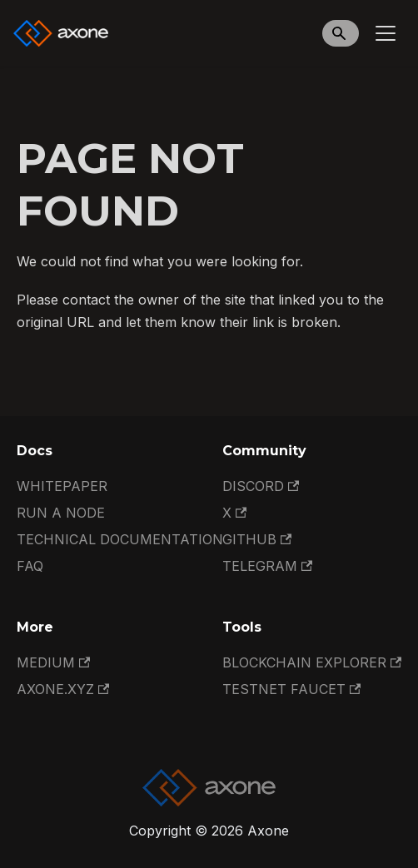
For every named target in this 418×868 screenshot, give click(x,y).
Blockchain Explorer (312, 662)
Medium (53, 662)
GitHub (257, 539)
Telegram (267, 566)
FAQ (30, 566)
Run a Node (61, 513)
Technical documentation (120, 539)
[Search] (341, 33)
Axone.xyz (63, 689)
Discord (261, 486)
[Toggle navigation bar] (386, 33)
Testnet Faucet (291, 689)
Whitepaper (62, 486)
